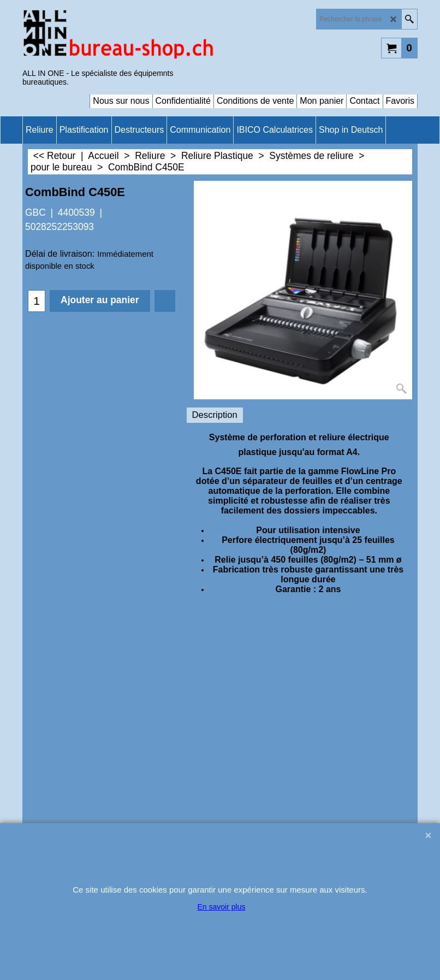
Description (215, 415)
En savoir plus (222, 907)
